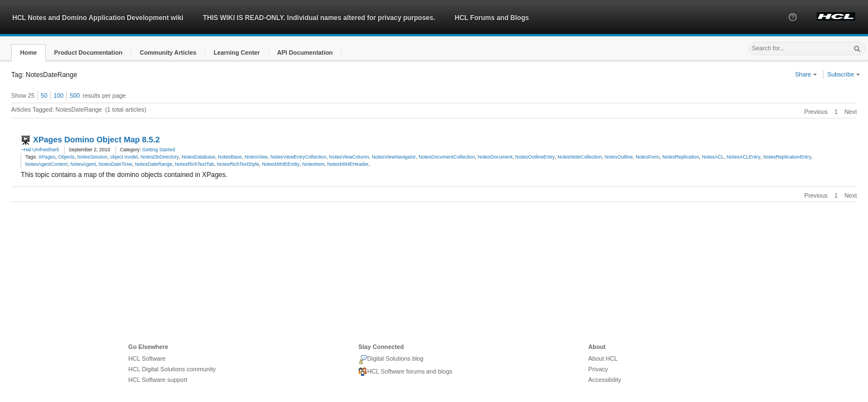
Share (806, 74)
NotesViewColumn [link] (349, 157)
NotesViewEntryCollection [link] (298, 157)
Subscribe (844, 74)
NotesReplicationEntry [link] (787, 157)
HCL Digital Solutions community (172, 369)
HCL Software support (158, 380)
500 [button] (75, 95)
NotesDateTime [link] (115, 164)
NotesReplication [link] (681, 157)
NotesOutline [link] (619, 157)
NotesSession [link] (93, 157)
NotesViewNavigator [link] (394, 157)
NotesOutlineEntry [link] (535, 157)
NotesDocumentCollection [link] (447, 157)
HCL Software (147, 358)
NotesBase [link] (230, 157)
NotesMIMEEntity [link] (280, 164)
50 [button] (44, 95)
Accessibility (605, 380)
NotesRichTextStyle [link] (238, 164)
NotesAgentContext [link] (46, 164)
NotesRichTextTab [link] (195, 164)
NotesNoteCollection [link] (580, 157)
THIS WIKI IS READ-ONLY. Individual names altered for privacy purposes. (319, 18)
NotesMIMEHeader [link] (348, 164)
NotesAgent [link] (83, 164)
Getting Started (159, 150)
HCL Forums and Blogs (492, 18)
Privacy (598, 369)
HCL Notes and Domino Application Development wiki (98, 18)
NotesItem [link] (314, 164)
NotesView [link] (256, 157)
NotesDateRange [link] (154, 164)
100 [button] (59, 95)
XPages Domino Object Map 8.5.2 (96, 140)
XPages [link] (47, 157)
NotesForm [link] (647, 157)
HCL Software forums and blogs (405, 372)
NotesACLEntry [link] (744, 157)
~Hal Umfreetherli (40, 150)
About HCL (603, 358)
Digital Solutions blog (391, 360)
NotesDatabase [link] (199, 157)
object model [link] (124, 157)
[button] (793, 27)
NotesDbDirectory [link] (160, 157)
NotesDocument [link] (495, 157)
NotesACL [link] (713, 157)
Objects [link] (66, 157)
